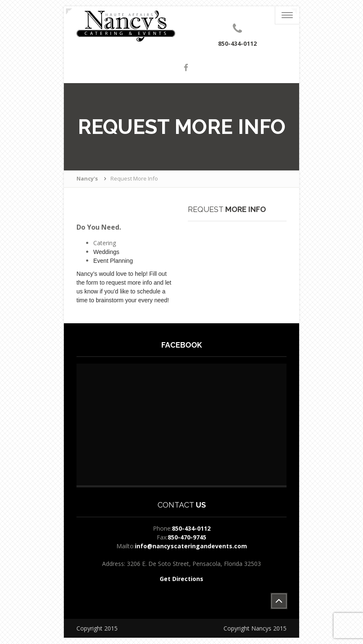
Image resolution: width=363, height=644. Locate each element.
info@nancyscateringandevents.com (191, 546)
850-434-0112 (191, 528)
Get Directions (181, 579)
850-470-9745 (187, 537)
